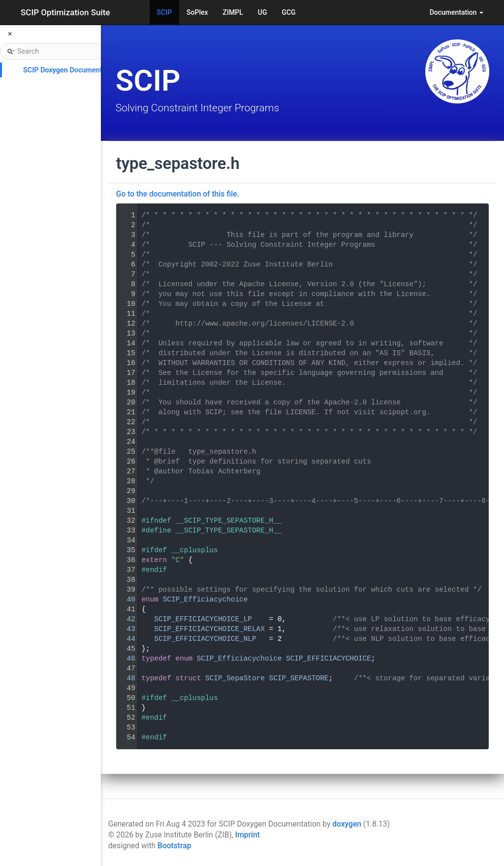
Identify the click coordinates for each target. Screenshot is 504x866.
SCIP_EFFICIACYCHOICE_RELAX (209, 629)
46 (125, 659)
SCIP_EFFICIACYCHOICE (329, 659)
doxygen (347, 824)
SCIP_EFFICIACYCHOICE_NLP (205, 639)
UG (263, 12)
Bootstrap (174, 846)
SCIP (165, 12)
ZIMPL (233, 12)
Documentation (457, 12)
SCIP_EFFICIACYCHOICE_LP (203, 619)
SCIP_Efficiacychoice (205, 600)
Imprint (248, 835)
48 (125, 678)
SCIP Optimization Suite (65, 12)
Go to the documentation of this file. (178, 194)
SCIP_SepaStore (235, 678)
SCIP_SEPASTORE (299, 678)
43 (125, 629)
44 (125, 639)
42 (125, 619)
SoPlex (197, 12)
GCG (288, 12)
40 (125, 600)
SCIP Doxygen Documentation (71, 70)
